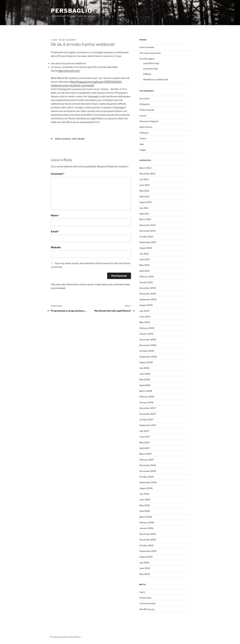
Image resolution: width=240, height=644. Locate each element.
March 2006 (146, 517)
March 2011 (145, 219)
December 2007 (148, 408)
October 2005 (147, 545)
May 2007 (145, 442)
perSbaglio (72, 11)
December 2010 (148, 225)
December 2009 (148, 288)
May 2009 (145, 322)
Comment (58, 174)
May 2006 (145, 505)
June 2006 (145, 500)
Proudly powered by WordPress (65, 637)
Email (55, 232)
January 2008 (146, 402)
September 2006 (148, 482)
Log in (142, 592)
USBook (147, 74)
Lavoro (143, 116)
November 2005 (148, 540)
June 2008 (145, 374)
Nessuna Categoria (149, 121)
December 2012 (147, 174)
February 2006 (147, 522)
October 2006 (147, 477)
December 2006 (148, 465)
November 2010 (148, 231)
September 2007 (148, 425)
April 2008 (145, 385)
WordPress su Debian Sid (155, 79)
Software (79, 139)
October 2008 (147, 351)
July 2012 (144, 179)
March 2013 (145, 168)
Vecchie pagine (147, 59)
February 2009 (147, 328)
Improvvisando (147, 47)
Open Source (63, 139)
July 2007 (144, 431)
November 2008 (148, 345)
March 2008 (146, 391)
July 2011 (144, 208)
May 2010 (144, 265)
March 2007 (146, 454)
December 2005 (148, 534)
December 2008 (148, 340)
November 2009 (148, 294)
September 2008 (148, 357)
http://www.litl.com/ (69, 71)
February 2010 (147, 276)
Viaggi (142, 150)
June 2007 (145, 437)
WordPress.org (147, 609)
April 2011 (144, 214)
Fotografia (144, 104)
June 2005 (145, 568)
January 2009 (146, 334)
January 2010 (146, 282)
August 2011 (146, 202)
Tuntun (143, 138)
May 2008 (145, 379)
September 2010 (148, 242)
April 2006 (145, 511)
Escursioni (144, 98)
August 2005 (146, 557)
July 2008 (144, 368)
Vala (142, 144)
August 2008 (146, 362)
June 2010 (145, 259)
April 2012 (144, 196)
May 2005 (145, 574)
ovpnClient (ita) (150, 69)
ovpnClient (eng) (151, 63)
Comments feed (147, 603)
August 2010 (146, 248)
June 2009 (145, 317)
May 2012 (144, 191)
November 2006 (148, 471)
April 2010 (145, 271)
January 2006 (146, 528)
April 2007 (145, 448)
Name (55, 215)
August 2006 (146, 488)
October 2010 (146, 237)
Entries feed (145, 598)
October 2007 (146, 420)
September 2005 (148, 551)
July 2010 (144, 254)
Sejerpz (71, 40)
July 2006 (144, 494)
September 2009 (148, 299)
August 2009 (146, 305)
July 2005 (144, 563)
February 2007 (147, 460)
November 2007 (148, 414)
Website (56, 247)
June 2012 (144, 185)
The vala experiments (150, 53)
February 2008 (147, 397)
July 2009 (144, 311)
